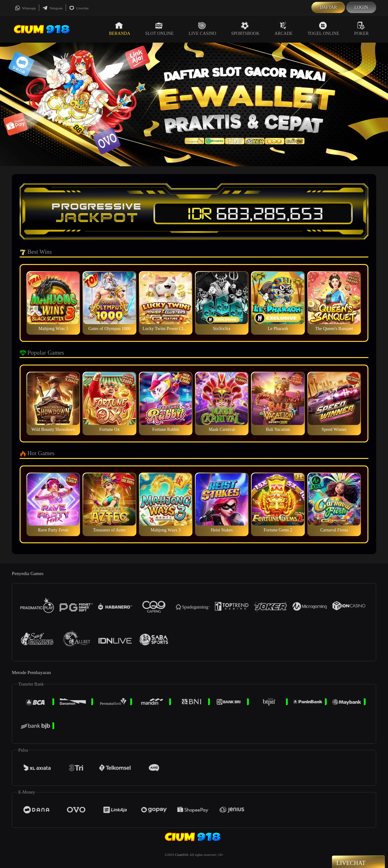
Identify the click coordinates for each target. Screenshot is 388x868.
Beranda (120, 29)
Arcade (284, 29)
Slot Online (159, 29)
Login (361, 7)
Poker (362, 29)
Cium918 (182, 855)
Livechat (79, 8)
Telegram (52, 8)
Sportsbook (245, 29)
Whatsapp (25, 8)
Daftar (328, 7)
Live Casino (203, 29)
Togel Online (324, 29)
